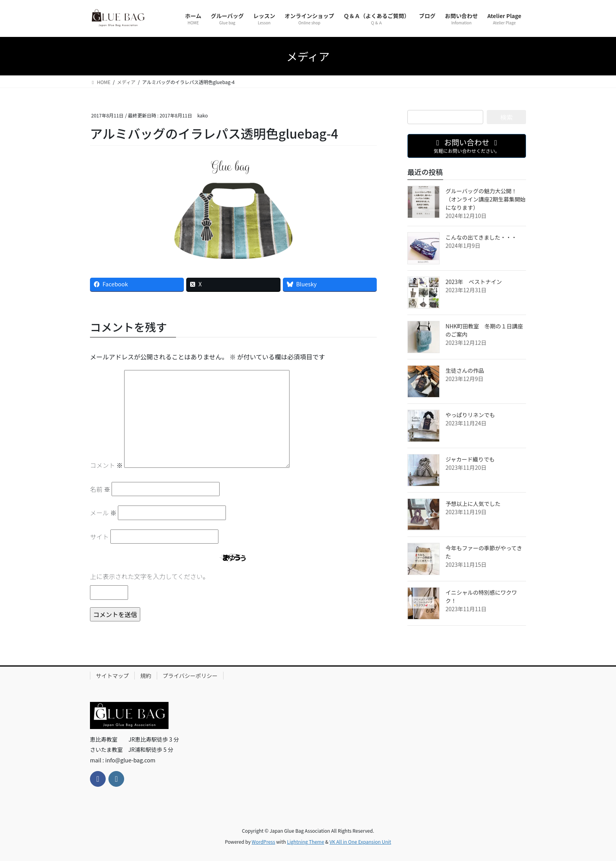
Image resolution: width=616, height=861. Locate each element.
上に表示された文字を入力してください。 (149, 576)
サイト (99, 537)
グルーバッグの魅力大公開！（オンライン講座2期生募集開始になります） (486, 199)
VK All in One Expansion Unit (360, 842)
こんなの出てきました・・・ (481, 237)
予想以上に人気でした (473, 504)
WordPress (264, 842)
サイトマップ (112, 676)
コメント (106, 465)
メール (103, 513)
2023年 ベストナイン (474, 282)
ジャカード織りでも (470, 459)
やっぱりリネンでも (470, 415)
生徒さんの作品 (465, 370)
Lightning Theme (305, 842)
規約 (146, 676)
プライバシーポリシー (190, 676)
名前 (100, 489)
